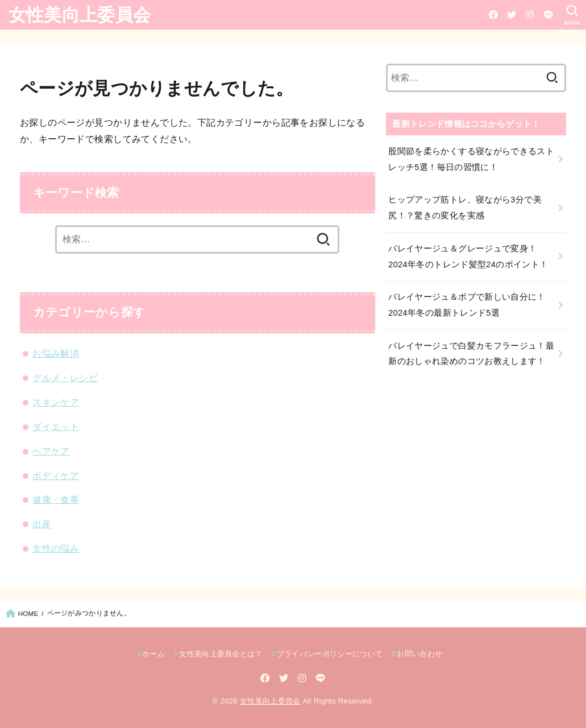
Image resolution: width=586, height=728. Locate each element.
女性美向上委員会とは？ (221, 654)
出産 (42, 524)
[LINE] (548, 15)
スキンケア (56, 402)
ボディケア (56, 475)
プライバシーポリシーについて (330, 654)
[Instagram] (530, 15)
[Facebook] (493, 15)
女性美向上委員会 (80, 14)
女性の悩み (56, 548)
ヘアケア (51, 451)
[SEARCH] (572, 15)
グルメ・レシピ (65, 378)
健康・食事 (56, 499)
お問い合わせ (419, 654)
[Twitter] (512, 15)
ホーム (153, 654)
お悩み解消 (56, 353)
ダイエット (56, 427)
